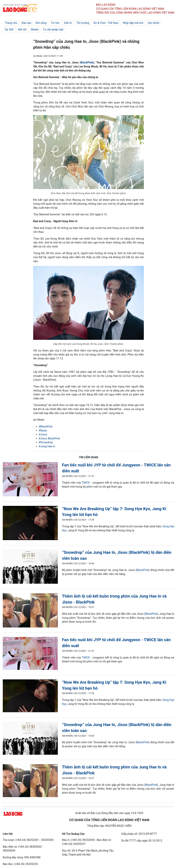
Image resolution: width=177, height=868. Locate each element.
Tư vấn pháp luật (53, 29)
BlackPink (87, 62)
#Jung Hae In (47, 446)
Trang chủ (11, 23)
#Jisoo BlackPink (49, 438)
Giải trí (68, 23)
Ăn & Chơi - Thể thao (106, 23)
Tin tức (55, 23)
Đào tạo (26, 23)
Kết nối (22, 29)
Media (35, 29)
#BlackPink (46, 427)
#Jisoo (43, 434)
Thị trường (83, 23)
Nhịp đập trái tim (133, 23)
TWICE (86, 483)
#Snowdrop (46, 442)
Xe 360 (9, 29)
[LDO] (30, 480)
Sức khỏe (153, 23)
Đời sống (41, 23)
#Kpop (43, 430)
